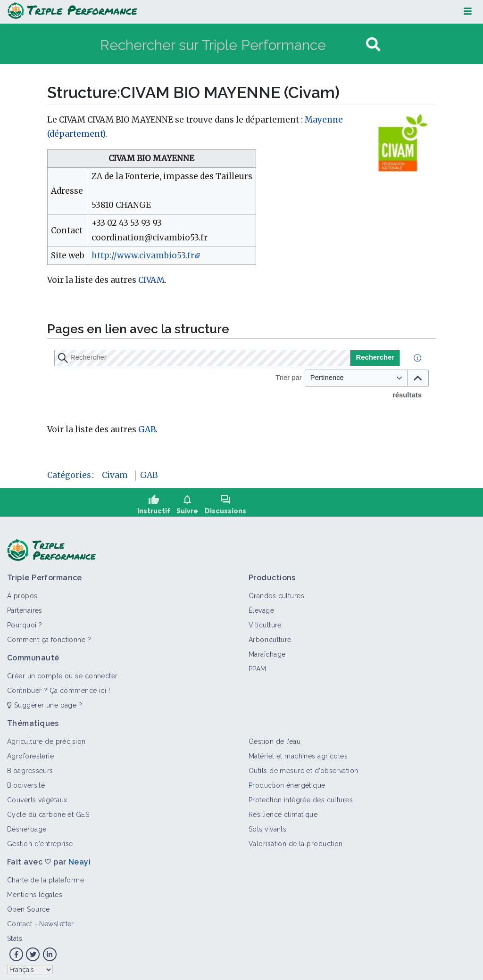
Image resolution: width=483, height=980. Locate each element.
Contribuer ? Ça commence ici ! (58, 686)
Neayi (79, 857)
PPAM (258, 664)
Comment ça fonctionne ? (49, 635)
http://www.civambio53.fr (143, 255)
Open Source (29, 905)
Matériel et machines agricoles (298, 751)
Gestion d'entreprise (40, 839)
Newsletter (56, 919)
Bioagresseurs (30, 766)
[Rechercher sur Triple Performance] (232, 45)
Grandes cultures (276, 591)
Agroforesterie (30, 751)
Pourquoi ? (25, 620)
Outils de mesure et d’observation (304, 766)
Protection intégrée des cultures (301, 795)
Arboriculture (270, 635)
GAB (147, 429)
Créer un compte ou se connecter (62, 671)
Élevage (261, 606)
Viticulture (265, 620)
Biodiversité (26, 781)
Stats (15, 934)
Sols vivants (267, 824)
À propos (22, 591)
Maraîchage (267, 650)
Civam (115, 475)
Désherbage (27, 824)
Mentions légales (35, 890)
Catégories (69, 475)
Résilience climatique (283, 810)
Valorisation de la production (296, 839)
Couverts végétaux (37, 795)
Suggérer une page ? (45, 700)
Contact (20, 919)
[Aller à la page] (373, 45)
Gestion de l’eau (275, 737)
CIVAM (151, 280)
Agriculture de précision (46, 737)
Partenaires (25, 606)
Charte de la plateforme (46, 875)
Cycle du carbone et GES (48, 810)
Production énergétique (287, 781)
